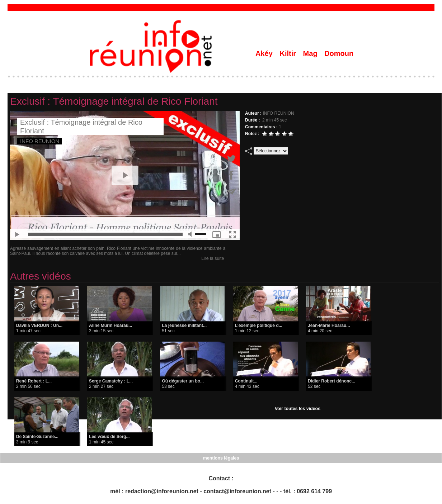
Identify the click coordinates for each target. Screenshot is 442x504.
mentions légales (221, 458)
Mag (311, 53)
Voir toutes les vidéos (298, 409)
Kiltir (289, 53)
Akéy (265, 53)
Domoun (339, 53)
